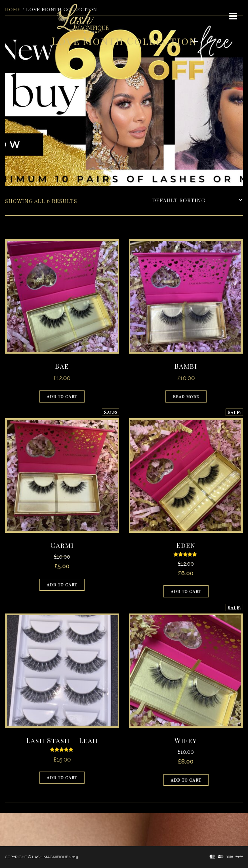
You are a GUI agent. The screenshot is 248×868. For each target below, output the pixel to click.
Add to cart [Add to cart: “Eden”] (186, 591)
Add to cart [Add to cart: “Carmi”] (62, 585)
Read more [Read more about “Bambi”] (186, 396)
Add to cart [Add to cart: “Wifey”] (186, 780)
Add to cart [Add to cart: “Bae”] (62, 396)
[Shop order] (197, 200)
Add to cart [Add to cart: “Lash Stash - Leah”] (62, 778)
